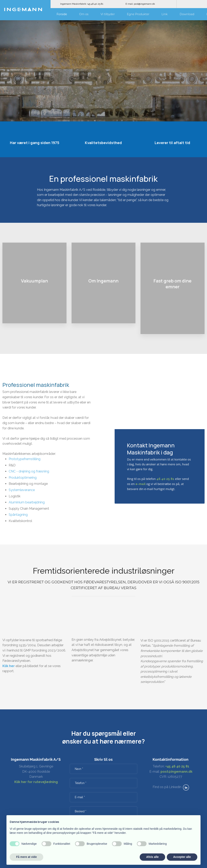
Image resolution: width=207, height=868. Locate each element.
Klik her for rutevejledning (36, 782)
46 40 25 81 (165, 479)
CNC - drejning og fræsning (29, 471)
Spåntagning (18, 515)
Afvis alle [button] (152, 857)
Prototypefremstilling (25, 459)
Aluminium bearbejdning (27, 502)
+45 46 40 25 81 (177, 766)
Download (187, 14)
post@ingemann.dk (176, 772)
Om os (84, 14)
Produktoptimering (23, 478)
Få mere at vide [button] (26, 857)
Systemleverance (22, 490)
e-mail (140, 484)
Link (165, 14)
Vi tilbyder (108, 14)
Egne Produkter (138, 14)
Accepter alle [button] (182, 857)
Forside (62, 14)
